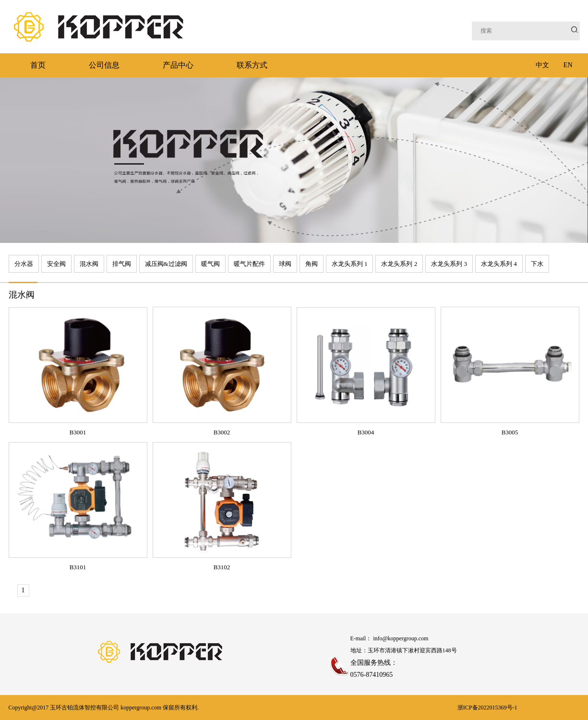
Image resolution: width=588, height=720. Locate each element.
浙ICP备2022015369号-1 (487, 708)
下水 (537, 264)
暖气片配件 (249, 264)
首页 (38, 65)
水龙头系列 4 (499, 264)
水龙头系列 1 (350, 264)
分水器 (24, 264)
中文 (542, 65)
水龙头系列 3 (449, 264)
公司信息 (104, 65)
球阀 (285, 264)
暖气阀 (210, 264)
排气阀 (122, 264)
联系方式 (252, 65)
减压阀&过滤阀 (166, 264)
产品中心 (178, 65)
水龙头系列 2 (399, 264)
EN (568, 65)
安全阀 (56, 264)
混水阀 (89, 264)
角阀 (312, 264)
